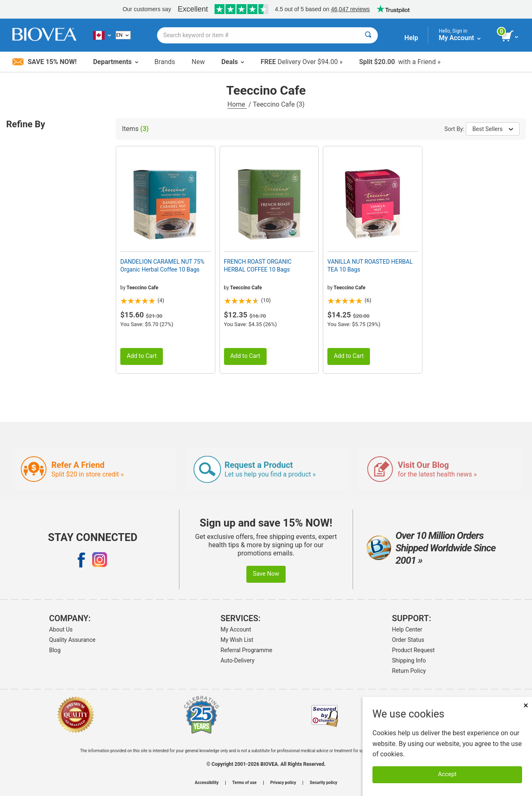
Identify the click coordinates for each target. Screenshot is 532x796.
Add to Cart (142, 356)
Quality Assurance (72, 640)
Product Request (413, 650)
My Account (236, 629)
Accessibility (206, 783)
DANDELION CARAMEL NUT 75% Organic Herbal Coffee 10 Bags (162, 265)
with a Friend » (400, 62)
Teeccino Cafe (142, 288)
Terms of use (245, 783)
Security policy (323, 783)
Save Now (266, 574)
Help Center (407, 629)
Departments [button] (115, 62)
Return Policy (409, 671)
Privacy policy (283, 783)
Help (411, 38)
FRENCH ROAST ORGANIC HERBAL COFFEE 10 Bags (258, 265)
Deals (233, 62)
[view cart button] (510, 36)
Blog (55, 650)
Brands (165, 62)
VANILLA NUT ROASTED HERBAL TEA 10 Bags (370, 265)
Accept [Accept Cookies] (447, 774)
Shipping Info (409, 660)
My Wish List (237, 640)
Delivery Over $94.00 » (301, 62)
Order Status (408, 640)
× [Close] (526, 705)
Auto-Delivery (238, 660)
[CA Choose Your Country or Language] (102, 35)
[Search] (368, 35)
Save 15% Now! (44, 62)
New (198, 62)
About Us (61, 629)
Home (237, 104)
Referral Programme (247, 650)
